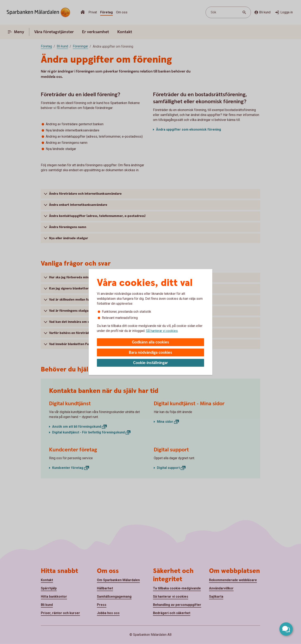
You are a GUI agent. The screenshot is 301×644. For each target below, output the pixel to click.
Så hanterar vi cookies (162, 331)
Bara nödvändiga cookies (150, 353)
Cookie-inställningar (151, 363)
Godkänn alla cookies (150, 342)
